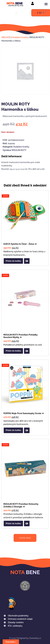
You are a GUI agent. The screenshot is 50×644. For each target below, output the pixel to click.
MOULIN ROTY (19, 150)
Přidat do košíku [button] (13, 261)
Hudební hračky (20, 37)
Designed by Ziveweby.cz (25, 638)
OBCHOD (6, 37)
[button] (46, 4)
